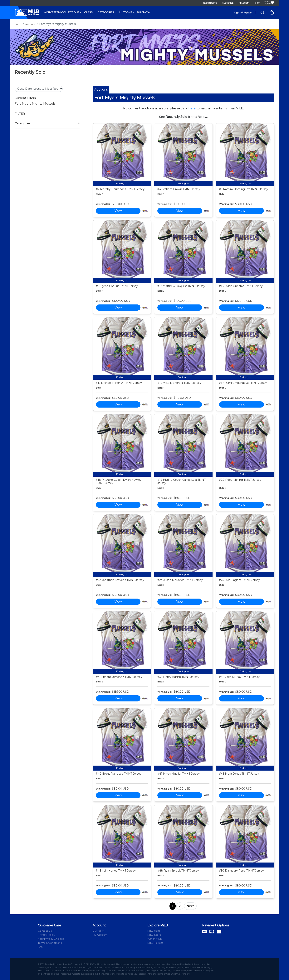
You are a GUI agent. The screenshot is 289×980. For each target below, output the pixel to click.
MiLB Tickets (155, 943)
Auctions (125, 12)
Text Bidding (210, 3)
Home (18, 24)
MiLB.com (244, 3)
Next (190, 906)
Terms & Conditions (50, 943)
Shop (257, 3)
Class (88, 12)
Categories (106, 12)
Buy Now (144, 12)
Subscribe (228, 3)
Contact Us (45, 931)
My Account (100, 935)
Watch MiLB (155, 939)
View (118, 211)
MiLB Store (154, 935)
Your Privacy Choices (51, 939)
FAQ (41, 947)
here (192, 108)
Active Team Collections (62, 12)
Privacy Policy (46, 935)
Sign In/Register (243, 13)
